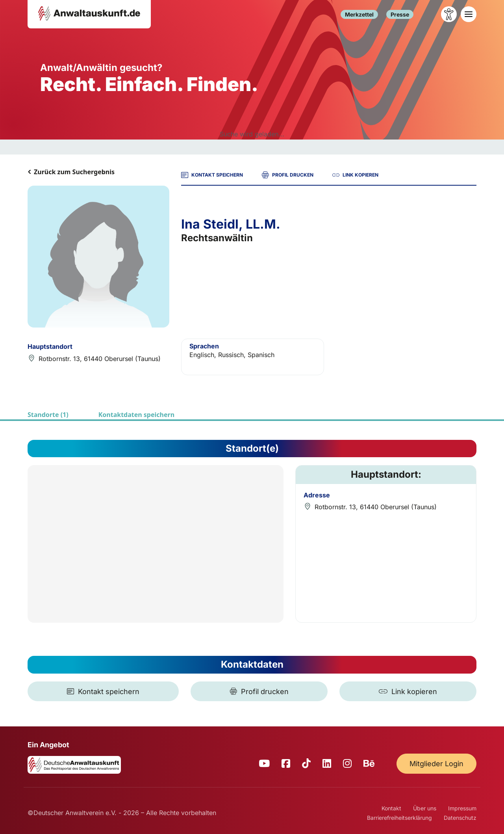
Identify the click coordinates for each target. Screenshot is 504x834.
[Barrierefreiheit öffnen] (449, 14)
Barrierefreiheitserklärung (399, 818)
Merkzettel (359, 14)
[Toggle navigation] (469, 14)
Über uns (425, 808)
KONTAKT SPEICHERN (212, 175)
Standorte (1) (48, 415)
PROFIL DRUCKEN (288, 175)
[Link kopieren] (408, 691)
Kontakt (391, 808)
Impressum (462, 808)
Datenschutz (460, 818)
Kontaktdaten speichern (136, 415)
